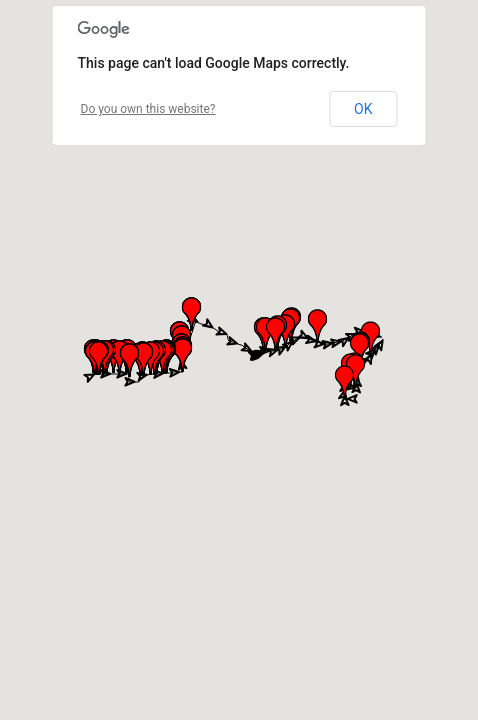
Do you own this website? (148, 109)
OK (363, 109)
